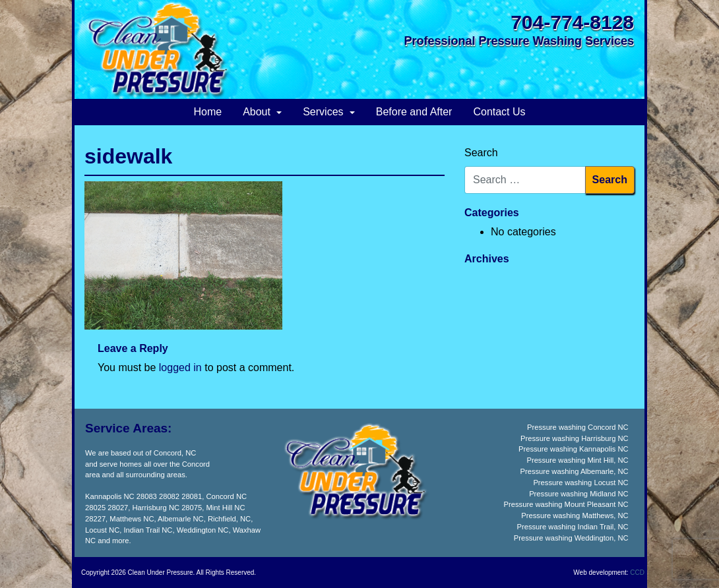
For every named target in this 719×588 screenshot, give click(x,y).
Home (207, 112)
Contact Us (499, 112)
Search (481, 153)
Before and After (414, 112)
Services (325, 112)
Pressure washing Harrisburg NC (575, 438)
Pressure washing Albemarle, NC (574, 471)
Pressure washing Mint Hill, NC (577, 460)
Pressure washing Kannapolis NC (574, 449)
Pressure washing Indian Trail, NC (573, 527)
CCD (637, 573)
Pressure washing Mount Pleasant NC (566, 504)
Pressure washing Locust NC (580, 483)
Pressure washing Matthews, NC (575, 515)
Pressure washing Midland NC (578, 494)
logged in (180, 367)
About (258, 112)
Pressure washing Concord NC (578, 427)
